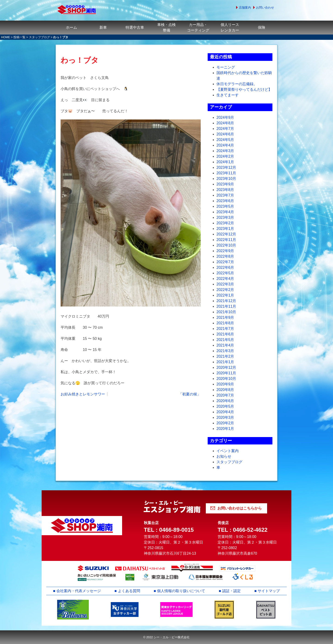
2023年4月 (225, 212)
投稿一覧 (19, 37)
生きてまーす (228, 95)
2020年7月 (225, 395)
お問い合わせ (265, 8)
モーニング (226, 67)
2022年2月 (225, 290)
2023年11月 (226, 173)
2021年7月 (225, 329)
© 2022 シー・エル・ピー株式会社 (166, 637)
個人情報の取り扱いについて (181, 591)
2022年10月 (226, 245)
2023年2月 (225, 223)
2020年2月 (225, 423)
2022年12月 (226, 234)
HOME (6, 37)
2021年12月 (226, 301)
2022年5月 (225, 273)
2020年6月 (225, 401)
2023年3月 (225, 217)
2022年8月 (225, 256)
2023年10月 (226, 179)
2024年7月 (225, 129)
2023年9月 (225, 184)
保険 (262, 27)
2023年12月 (226, 167)
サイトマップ (269, 591)
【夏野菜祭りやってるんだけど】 (244, 89)
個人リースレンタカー (230, 27)
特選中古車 (135, 27)
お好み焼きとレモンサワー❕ (85, 394)
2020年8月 (225, 390)
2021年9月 (225, 317)
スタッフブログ (39, 37)
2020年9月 (225, 384)
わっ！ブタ (80, 60)
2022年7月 (225, 262)
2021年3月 (225, 351)
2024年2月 (225, 156)
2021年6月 (225, 334)
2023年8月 (225, 190)
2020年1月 (225, 429)
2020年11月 (226, 373)
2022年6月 (225, 267)
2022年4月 (225, 279)
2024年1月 (225, 162)
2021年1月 (225, 362)
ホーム (71, 27)
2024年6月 (225, 134)
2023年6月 (225, 201)
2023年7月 (225, 195)
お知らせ (224, 456)
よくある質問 (129, 591)
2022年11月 (226, 240)
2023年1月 (225, 229)
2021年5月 (225, 340)
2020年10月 (226, 379)
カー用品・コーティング (198, 27)
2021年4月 (225, 345)
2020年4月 (225, 412)
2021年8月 (225, 323)
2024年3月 (225, 151)
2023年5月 (225, 206)
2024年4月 (225, 145)
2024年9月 (225, 117)
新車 (103, 27)
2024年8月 (225, 123)
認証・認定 (231, 591)
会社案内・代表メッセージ (79, 591)
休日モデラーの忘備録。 (237, 84)
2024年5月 (225, 140)
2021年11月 (226, 306)
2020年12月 (226, 367)
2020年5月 (225, 406)
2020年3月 (225, 417)
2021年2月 (225, 356)
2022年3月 (225, 284)
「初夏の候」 (190, 394)
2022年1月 (225, 295)
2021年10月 (226, 312)
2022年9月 (225, 251)
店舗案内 (245, 8)
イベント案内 (228, 451)
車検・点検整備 (166, 27)
